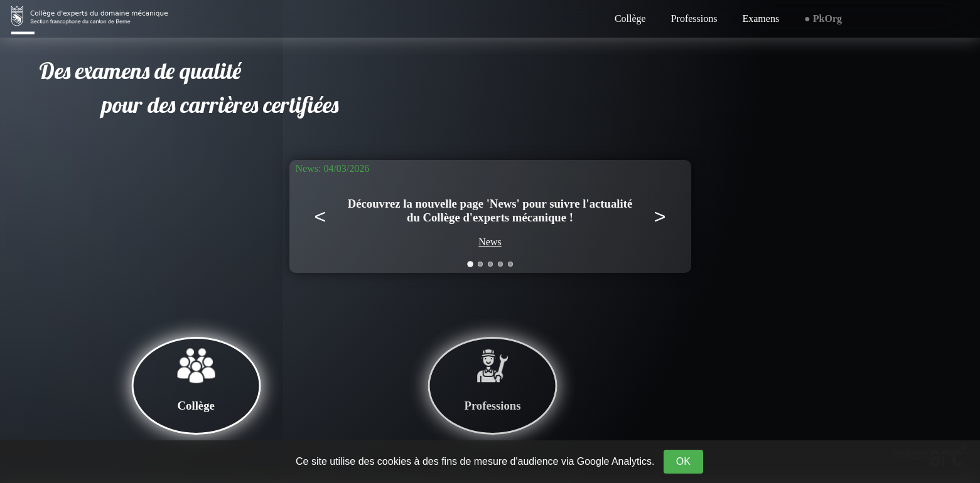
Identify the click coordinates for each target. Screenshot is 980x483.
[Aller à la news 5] (510, 264)
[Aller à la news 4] (500, 264)
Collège (630, 19)
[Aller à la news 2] (480, 264)
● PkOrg (823, 19)
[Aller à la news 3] (490, 264)
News (490, 242)
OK (683, 461)
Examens (761, 19)
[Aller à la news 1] (470, 264)
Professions (694, 19)
